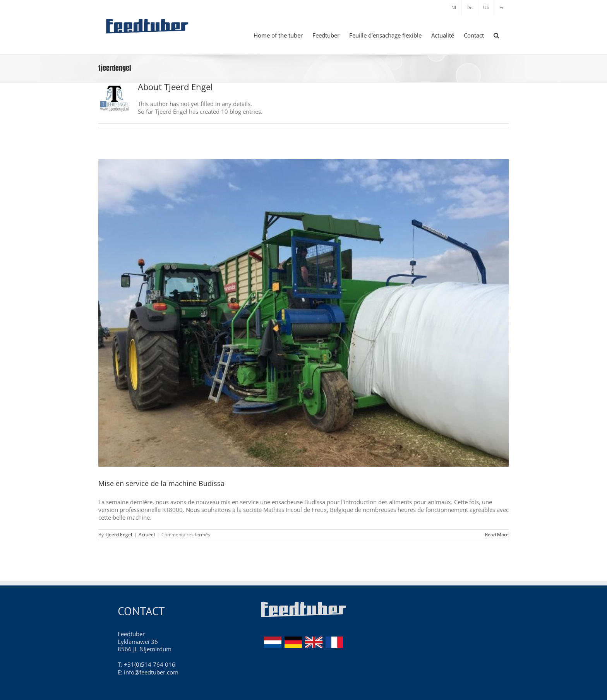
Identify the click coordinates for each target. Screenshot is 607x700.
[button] (496, 35)
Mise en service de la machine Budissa (161, 483)
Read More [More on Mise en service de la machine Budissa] (497, 535)
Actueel (147, 535)
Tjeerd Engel (118, 535)
